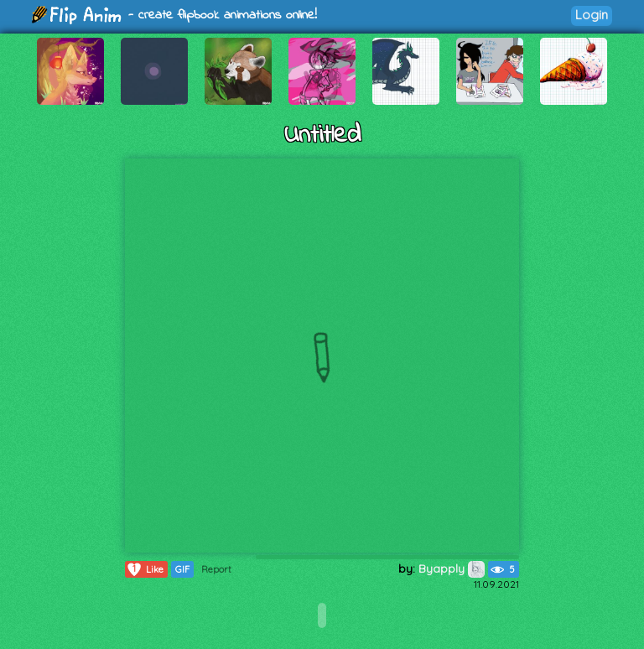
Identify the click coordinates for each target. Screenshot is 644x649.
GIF (182, 569)
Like (145, 569)
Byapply (452, 569)
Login (592, 15)
